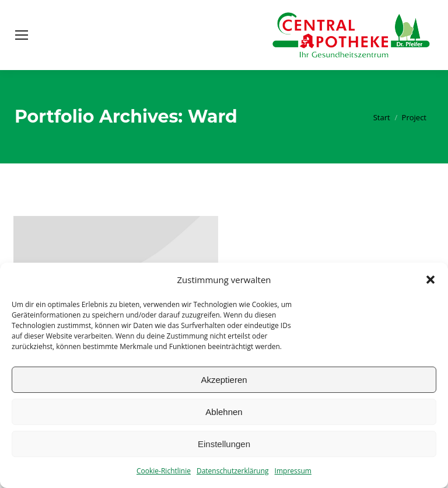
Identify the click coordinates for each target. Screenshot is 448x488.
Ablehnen (224, 412)
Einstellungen (224, 444)
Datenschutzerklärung (233, 471)
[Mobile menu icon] (22, 35)
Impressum (293, 471)
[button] (430, 280)
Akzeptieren (224, 380)
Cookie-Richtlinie (164, 471)
